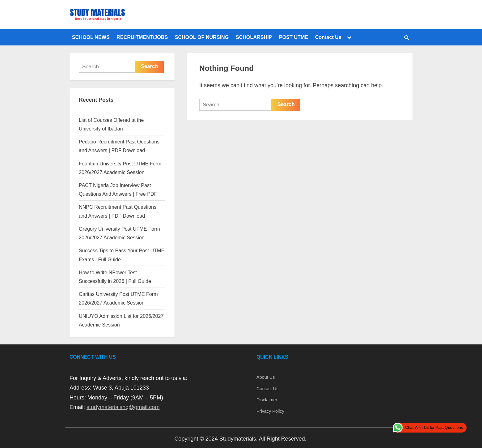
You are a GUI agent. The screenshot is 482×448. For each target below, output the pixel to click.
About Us (266, 377)
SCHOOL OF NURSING (202, 37)
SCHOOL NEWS (91, 37)
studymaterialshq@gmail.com (123, 407)
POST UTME (294, 37)
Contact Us (328, 37)
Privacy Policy (270, 411)
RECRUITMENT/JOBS (142, 37)
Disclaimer (267, 400)
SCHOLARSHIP (254, 37)
